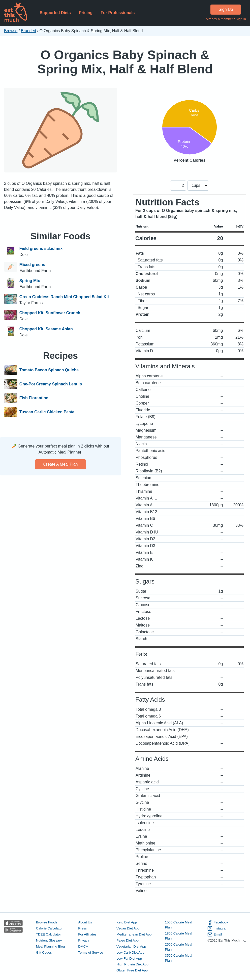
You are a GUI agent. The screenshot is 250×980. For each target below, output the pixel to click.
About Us (85, 922)
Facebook (218, 922)
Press (82, 928)
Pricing (86, 13)
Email (215, 934)
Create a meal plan (61, 464)
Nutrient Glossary (49, 940)
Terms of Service (91, 952)
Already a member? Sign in (226, 19)
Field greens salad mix (41, 249)
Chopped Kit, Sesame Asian (46, 329)
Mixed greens (32, 265)
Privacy (84, 940)
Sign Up (226, 9)
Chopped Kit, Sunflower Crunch (50, 313)
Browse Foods (47, 922)
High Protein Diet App (132, 964)
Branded (29, 31)
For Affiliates (87, 934)
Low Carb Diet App (130, 952)
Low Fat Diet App (129, 959)
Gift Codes (44, 952)
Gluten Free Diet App (132, 970)
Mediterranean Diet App (134, 934)
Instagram (218, 928)
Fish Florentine (34, 398)
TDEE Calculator (49, 934)
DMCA (83, 946)
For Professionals (118, 13)
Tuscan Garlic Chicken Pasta (47, 412)
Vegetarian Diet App (131, 946)
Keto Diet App (127, 922)
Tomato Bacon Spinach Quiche (49, 370)
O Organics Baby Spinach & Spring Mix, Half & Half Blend (125, 62)
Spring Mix (30, 281)
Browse (11, 31)
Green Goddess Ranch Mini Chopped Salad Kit (64, 297)
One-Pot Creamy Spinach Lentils (51, 384)
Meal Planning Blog (50, 946)
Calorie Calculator (49, 928)
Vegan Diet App (128, 928)
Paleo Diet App (128, 940)
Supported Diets (55, 13)
